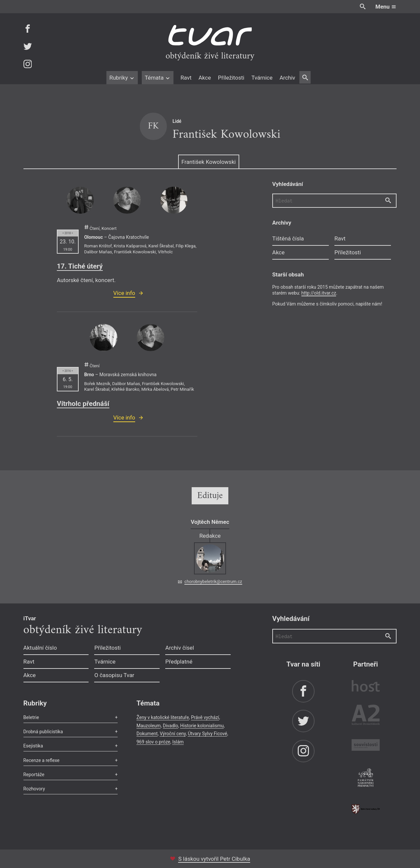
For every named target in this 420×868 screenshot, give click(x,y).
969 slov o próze (153, 742)
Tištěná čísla (288, 238)
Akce (205, 78)
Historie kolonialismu (202, 726)
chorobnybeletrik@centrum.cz (213, 581)
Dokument (147, 734)
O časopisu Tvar (114, 675)
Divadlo (171, 726)
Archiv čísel (180, 648)
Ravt (186, 78)
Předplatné (179, 662)
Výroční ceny (173, 734)
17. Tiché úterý (80, 266)
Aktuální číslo (40, 648)
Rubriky (122, 78)
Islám (178, 742)
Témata (158, 78)
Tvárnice (262, 78)
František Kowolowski (209, 162)
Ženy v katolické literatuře (163, 717)
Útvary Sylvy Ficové (207, 734)
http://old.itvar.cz (319, 293)
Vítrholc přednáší (83, 404)
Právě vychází (205, 717)
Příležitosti (231, 78)
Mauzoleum (149, 726)
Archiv (287, 78)
